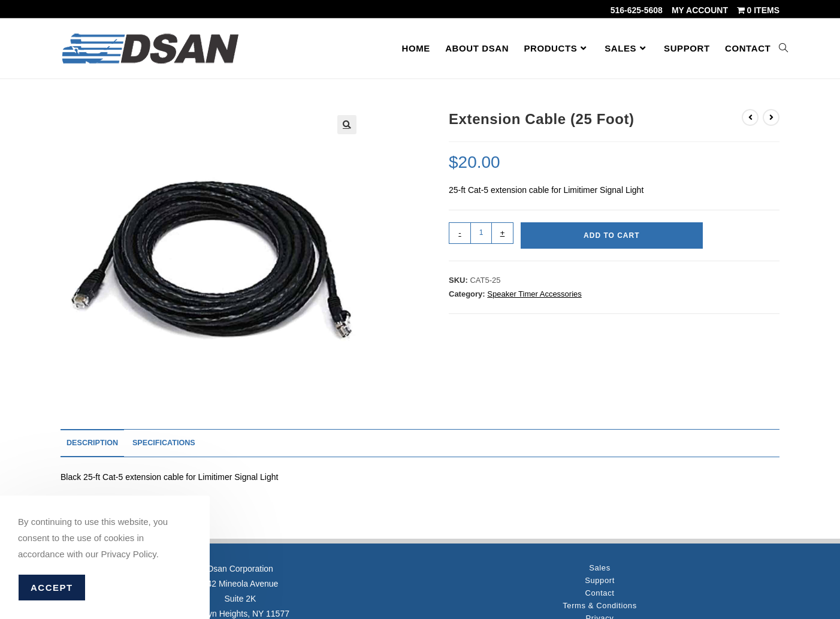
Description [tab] (92, 443)
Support (600, 580)
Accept (52, 588)
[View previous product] (750, 117)
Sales (600, 568)
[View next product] (771, 117)
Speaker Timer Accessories (534, 294)
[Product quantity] (481, 233)
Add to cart (611, 235)
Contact (599, 593)
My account (700, 10)
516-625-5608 (637, 10)
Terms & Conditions (600, 606)
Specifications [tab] (164, 443)
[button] (347, 125)
